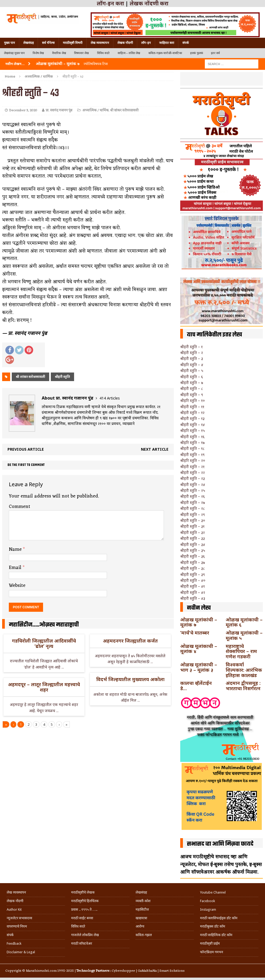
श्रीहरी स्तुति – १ (191, 347)
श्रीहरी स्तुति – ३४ (193, 544)
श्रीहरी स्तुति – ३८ (193, 568)
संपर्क (186, 43)
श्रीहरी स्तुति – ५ (192, 371)
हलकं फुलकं (197, 53)
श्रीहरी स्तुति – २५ (193, 490)
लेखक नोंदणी (125, 43)
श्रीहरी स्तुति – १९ (192, 455)
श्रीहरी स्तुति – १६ (192, 437)
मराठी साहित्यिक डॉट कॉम (216, 935)
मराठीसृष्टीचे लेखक (83, 892)
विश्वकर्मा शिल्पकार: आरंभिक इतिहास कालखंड (244, 670)
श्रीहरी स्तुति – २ (192, 353)
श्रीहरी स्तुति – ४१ (193, 586)
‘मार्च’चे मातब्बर (195, 633)
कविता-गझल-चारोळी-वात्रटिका (165, 53)
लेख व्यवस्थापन (100, 43)
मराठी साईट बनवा (82, 918)
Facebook (208, 901)
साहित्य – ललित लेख (129, 53)
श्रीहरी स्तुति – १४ (193, 425)
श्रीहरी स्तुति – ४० (193, 580)
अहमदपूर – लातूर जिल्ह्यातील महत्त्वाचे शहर (44, 687)
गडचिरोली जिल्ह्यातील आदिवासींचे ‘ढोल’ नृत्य (44, 643)
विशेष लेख (38, 53)
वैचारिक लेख (59, 53)
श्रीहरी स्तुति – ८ (192, 388)
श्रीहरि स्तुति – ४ (192, 365)
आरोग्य (140, 926)
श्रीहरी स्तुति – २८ (193, 508)
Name (16, 549)
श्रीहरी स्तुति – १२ (192, 413)
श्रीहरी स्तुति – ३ (192, 358)
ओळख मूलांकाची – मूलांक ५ (244, 635)
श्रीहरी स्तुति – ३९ (193, 574)
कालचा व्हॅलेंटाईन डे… (196, 686)
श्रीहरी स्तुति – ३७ (193, 562)
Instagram (208, 909)
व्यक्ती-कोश (143, 901)
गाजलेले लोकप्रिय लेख (85, 935)
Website (17, 586)
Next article (155, 449)
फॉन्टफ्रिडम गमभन (212, 952)
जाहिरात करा (167, 43)
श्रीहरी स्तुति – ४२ (193, 592)
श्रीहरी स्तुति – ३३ (193, 538)
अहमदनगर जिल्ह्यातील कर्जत (130, 641)
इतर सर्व (215, 53)
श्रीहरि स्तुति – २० (193, 460)
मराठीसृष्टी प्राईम (210, 943)
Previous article (26, 449)
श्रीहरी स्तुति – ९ (192, 395)
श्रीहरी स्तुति (62, 377)
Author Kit (14, 909)
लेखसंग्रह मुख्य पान (14, 53)
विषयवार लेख (82, 53)
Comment (20, 507)
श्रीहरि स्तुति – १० (193, 400)
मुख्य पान (9, 43)
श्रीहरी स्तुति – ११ (192, 407)
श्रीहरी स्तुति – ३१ (192, 526)
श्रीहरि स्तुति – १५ (193, 430)
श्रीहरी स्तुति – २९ (193, 514)
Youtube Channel (213, 892)
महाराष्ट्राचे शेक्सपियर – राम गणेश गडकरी (241, 651)
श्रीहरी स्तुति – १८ (192, 448)
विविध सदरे (103, 53)
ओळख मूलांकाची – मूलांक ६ (244, 622)
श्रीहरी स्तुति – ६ (192, 377)
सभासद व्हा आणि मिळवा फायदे (220, 844)
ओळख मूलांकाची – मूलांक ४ (199, 649)
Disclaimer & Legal (21, 952)
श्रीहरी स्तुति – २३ (193, 478)
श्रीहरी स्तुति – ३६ (193, 556)
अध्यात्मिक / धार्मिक (95, 110)
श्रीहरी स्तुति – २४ (193, 485)
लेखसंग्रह (28, 43)
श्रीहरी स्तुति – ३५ (193, 550)
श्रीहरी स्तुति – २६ (193, 496)
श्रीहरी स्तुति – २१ (192, 467)
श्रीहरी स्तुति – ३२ (193, 532)
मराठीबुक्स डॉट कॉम (213, 926)
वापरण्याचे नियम (17, 926)
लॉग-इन (146, 43)
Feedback (14, 943)
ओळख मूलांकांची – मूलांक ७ (199, 622)
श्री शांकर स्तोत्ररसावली (124, 110)
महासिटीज (142, 909)
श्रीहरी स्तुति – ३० (193, 520)
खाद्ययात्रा (141, 918)
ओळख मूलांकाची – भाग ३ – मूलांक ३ (199, 667)
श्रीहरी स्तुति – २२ (193, 472)
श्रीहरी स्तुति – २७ (193, 502)
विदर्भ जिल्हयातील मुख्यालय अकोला (130, 679)
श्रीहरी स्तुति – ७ (192, 383)
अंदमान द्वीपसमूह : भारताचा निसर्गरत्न (243, 686)
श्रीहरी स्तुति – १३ (192, 418)
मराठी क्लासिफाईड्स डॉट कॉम (219, 918)
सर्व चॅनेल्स (48, 43)
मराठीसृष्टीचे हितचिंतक (85, 901)
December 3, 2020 (23, 110)
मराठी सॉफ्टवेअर (82, 943)
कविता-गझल (144, 935)
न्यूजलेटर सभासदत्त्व (19, 918)
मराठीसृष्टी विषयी (73, 43)
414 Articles (110, 398)
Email (16, 568)
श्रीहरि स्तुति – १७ (192, 442)
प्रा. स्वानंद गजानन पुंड (59, 110)
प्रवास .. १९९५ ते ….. (84, 909)
